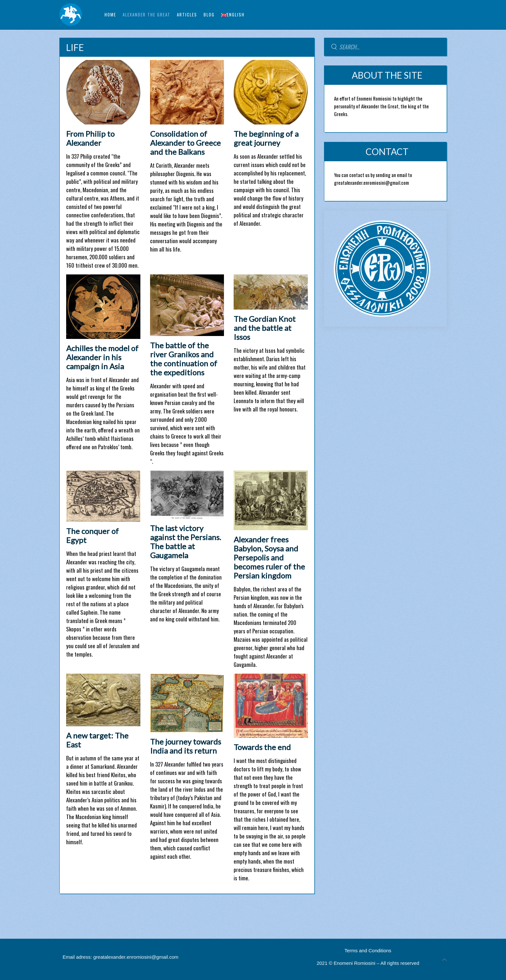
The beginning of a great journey (266, 138)
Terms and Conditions (368, 950)
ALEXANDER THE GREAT (147, 15)
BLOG (209, 15)
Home (110, 15)
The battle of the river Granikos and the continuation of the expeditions (184, 359)
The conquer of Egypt (92, 535)
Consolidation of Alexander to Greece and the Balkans (185, 143)
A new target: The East (97, 740)
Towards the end (262, 747)
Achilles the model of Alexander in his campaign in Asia (102, 357)
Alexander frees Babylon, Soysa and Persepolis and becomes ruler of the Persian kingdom (269, 557)
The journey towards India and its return (186, 746)
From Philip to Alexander (90, 138)
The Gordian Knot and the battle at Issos (265, 328)
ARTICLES (187, 15)
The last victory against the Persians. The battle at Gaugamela (186, 542)
